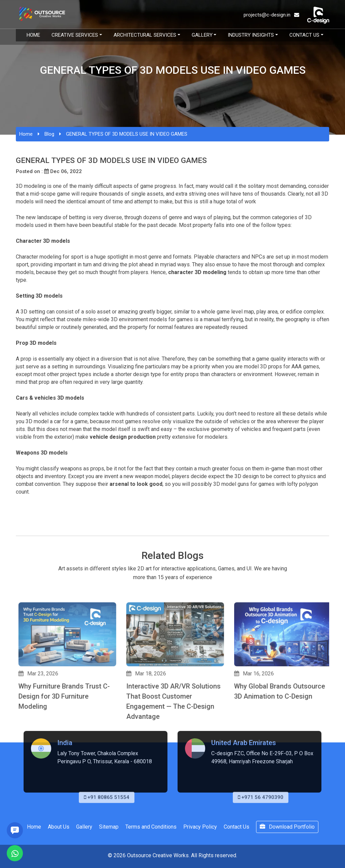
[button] (19, 753)
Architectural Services (145, 35)
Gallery (202, 35)
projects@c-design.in (271, 15)
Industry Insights (251, 35)
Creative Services (75, 35)
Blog (49, 134)
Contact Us (304, 35)
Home (33, 35)
